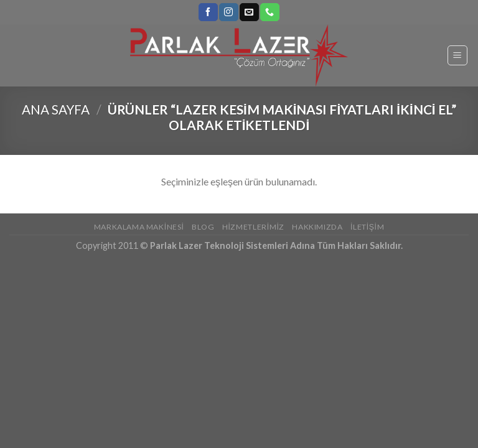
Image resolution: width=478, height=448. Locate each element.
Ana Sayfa (56, 109)
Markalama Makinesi (139, 227)
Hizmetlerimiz (253, 227)
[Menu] (458, 55)
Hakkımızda (317, 227)
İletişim (367, 227)
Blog (203, 227)
